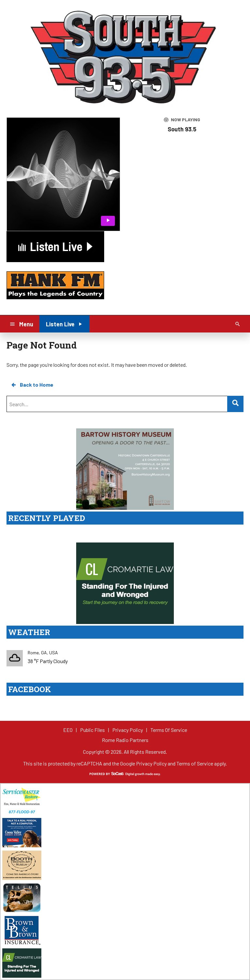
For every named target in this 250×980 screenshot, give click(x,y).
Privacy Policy (151, 763)
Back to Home (32, 385)
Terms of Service (195, 763)
